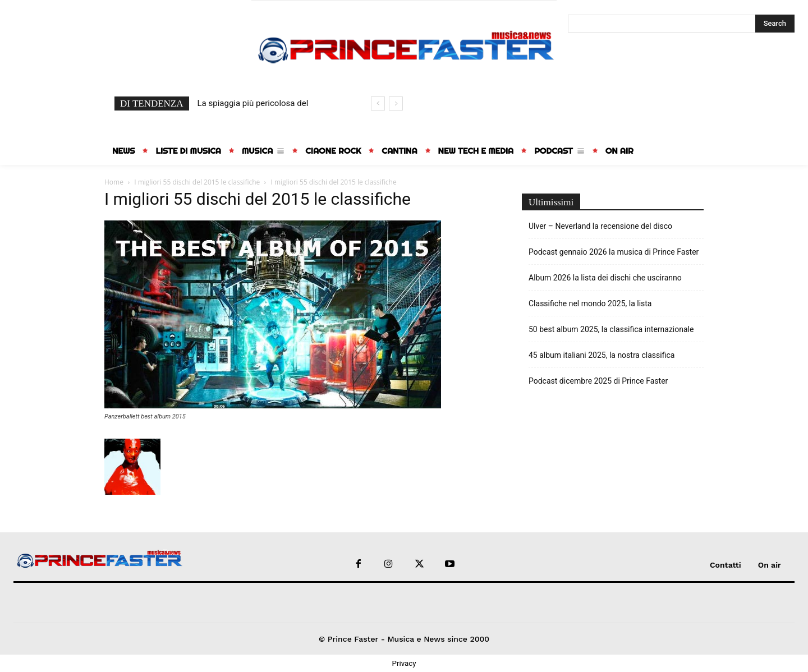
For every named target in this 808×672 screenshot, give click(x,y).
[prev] (378, 103)
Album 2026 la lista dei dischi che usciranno (605, 278)
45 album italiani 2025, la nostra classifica (602, 355)
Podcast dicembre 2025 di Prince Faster (598, 381)
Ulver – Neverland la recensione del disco (600, 226)
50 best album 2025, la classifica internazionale (611, 329)
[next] (396, 103)
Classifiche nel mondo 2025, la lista (590, 303)
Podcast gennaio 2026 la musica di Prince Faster (614, 252)
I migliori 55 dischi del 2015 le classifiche (197, 182)
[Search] (775, 24)
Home (114, 182)
